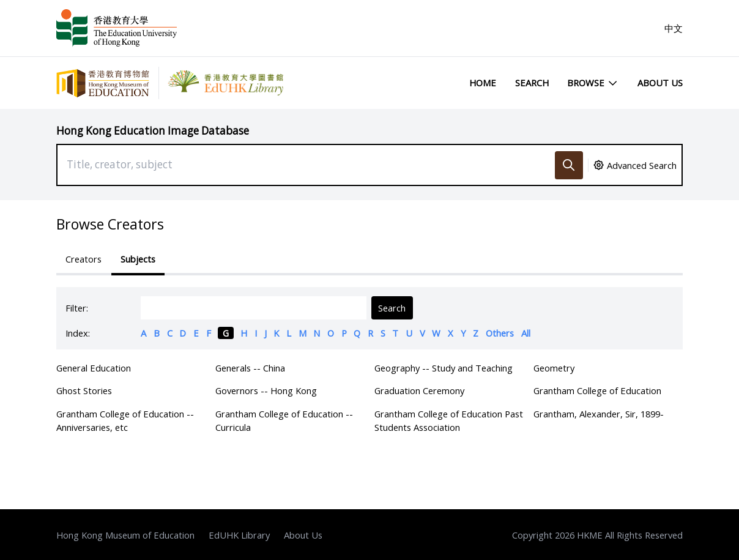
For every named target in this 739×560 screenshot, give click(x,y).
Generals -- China (250, 368)
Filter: (77, 308)
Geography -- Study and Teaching (444, 368)
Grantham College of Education (597, 390)
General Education (94, 368)
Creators (84, 259)
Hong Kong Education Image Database (153, 131)
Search (532, 83)
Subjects (138, 259)
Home (483, 83)
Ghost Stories (84, 390)
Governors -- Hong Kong (266, 390)
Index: (78, 333)
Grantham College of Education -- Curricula (284, 420)
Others (500, 333)
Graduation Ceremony (419, 390)
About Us (660, 83)
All (526, 333)
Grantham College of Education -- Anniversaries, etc (125, 420)
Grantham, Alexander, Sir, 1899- (599, 414)
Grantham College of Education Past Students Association (449, 420)
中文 (674, 28)
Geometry (554, 368)
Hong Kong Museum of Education (125, 535)
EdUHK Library (239, 535)
